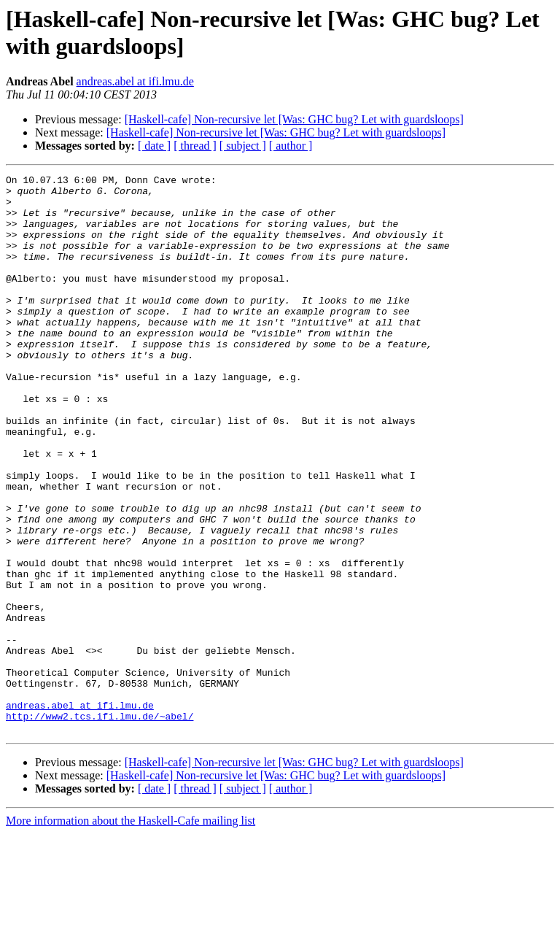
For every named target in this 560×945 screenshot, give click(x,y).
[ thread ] (195, 146)
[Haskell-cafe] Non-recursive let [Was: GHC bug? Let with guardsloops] (294, 119)
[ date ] (154, 146)
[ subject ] (243, 146)
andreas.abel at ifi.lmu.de (135, 81)
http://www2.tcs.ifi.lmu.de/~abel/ (100, 825)
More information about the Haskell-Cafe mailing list (131, 932)
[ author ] (291, 146)
